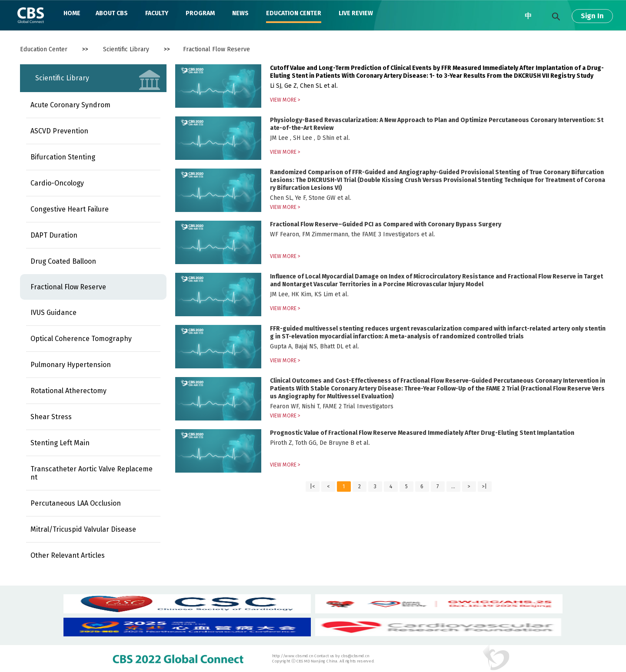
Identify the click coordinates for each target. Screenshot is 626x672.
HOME (72, 13)
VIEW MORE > (285, 100)
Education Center (44, 49)
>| (484, 487)
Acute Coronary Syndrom (70, 105)
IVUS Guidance (53, 313)
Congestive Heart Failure (70, 209)
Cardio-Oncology (57, 183)
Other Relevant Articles (68, 555)
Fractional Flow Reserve (216, 49)
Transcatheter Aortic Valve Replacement (92, 473)
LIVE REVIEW (356, 13)
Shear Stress (51, 417)
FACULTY (157, 13)
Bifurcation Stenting (63, 157)
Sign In (592, 16)
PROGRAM (200, 13)
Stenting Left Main (60, 443)
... (453, 487)
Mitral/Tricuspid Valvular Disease (83, 529)
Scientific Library (126, 49)
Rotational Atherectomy (68, 391)
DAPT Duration (54, 235)
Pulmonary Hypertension (71, 365)
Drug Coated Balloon (63, 261)
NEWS (240, 13)
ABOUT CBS (112, 13)
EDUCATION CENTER (294, 13)
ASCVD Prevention (59, 131)
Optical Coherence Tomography (81, 339)
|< (312, 487)
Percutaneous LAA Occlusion (76, 503)
